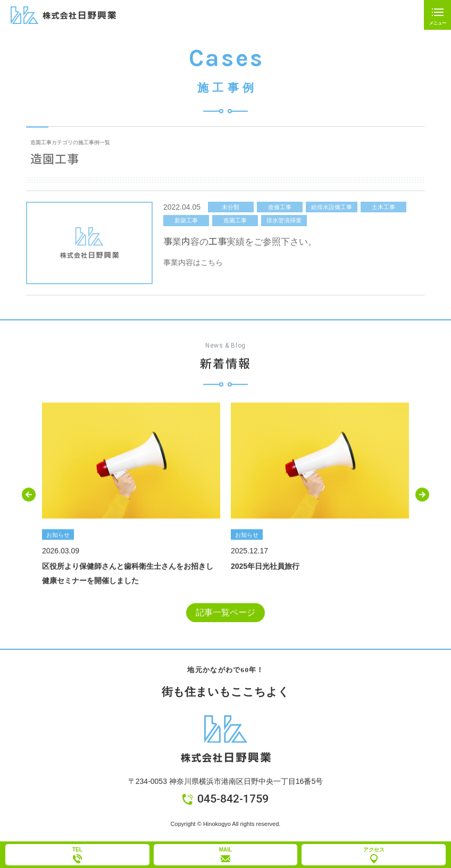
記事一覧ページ (225, 614)
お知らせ (58, 536)
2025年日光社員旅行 (265, 567)
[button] (29, 496)
